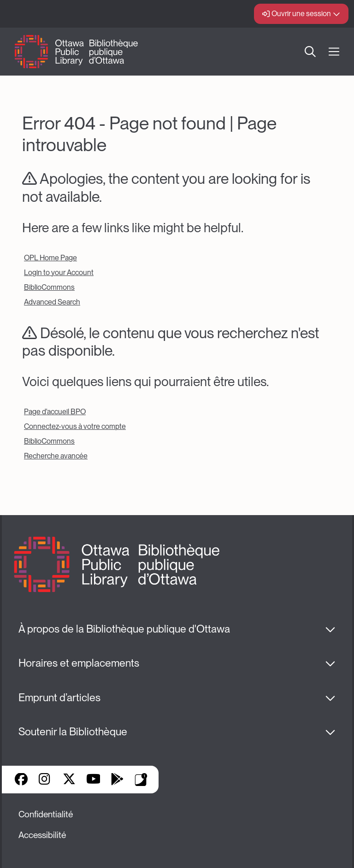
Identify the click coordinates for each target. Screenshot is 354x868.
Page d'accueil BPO (55, 412)
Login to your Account (59, 273)
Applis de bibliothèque (141, 780)
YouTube (93, 780)
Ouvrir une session (301, 14)
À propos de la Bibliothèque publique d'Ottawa (124, 629)
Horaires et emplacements (79, 663)
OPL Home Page (50, 258)
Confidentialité (46, 814)
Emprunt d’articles (59, 698)
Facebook (21, 780)
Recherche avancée (56, 456)
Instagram (45, 780)
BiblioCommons (49, 287)
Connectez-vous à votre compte (75, 426)
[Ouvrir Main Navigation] (334, 52)
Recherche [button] (310, 52)
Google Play (117, 780)
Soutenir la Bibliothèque (73, 732)
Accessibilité (42, 835)
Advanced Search (52, 302)
